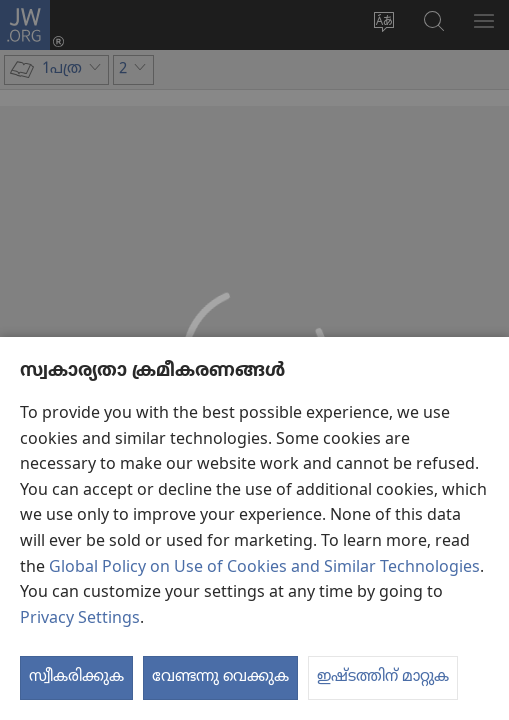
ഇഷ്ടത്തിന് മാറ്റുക (383, 677)
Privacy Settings (80, 619)
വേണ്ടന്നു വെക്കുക (220, 677)
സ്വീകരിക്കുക (76, 677)
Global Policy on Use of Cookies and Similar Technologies (264, 568)
